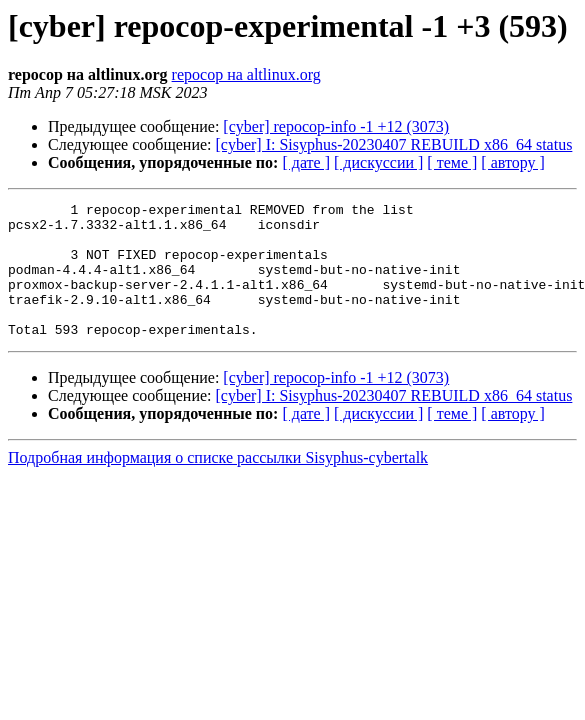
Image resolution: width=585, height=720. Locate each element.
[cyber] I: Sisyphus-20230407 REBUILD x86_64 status (394, 144)
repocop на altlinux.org (246, 74)
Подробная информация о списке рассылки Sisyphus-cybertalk (218, 484)
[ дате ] (306, 162)
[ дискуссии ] (378, 162)
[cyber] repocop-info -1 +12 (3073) (336, 126)
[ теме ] (452, 162)
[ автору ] (512, 162)
